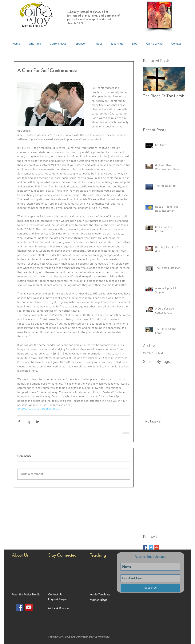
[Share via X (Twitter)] (28, 422)
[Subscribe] (150, 588)
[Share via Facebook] (19, 422)
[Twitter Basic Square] (151, 547)
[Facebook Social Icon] (20, 607)
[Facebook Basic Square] (145, 547)
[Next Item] (179, 79)
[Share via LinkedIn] (38, 422)
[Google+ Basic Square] (157, 547)
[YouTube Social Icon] (29, 607)
